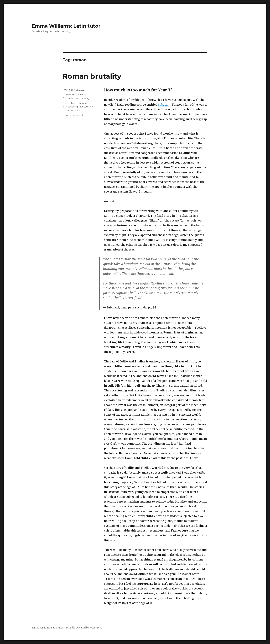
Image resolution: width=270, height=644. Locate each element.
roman (66, 110)
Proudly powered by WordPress (84, 628)
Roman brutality (92, 76)
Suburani (164, 105)
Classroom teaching (74, 95)
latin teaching (70, 107)
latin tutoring (86, 107)
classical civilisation (73, 103)
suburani (76, 110)
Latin (78, 98)
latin (87, 103)
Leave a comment (73, 115)
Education (68, 98)
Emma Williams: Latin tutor (66, 26)
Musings (86, 98)
